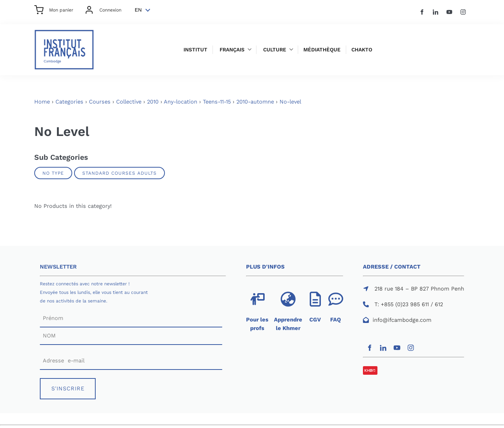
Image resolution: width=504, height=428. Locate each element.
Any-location (181, 102)
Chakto (362, 50)
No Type (53, 173)
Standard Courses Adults (119, 173)
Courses (100, 102)
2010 (153, 102)
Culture (275, 50)
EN (138, 10)
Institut (195, 50)
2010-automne (255, 102)
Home (42, 102)
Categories (69, 102)
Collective (129, 102)
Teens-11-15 (217, 102)
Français (232, 50)
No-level (290, 102)
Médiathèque (322, 50)
